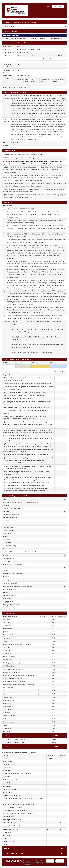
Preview (50, 861)
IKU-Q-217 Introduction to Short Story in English (20, 22)
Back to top (60, 861)
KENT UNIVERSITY (13, 861)
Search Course (58, 6)
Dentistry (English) (10, 31)
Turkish (48, 6)
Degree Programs (9, 27)
